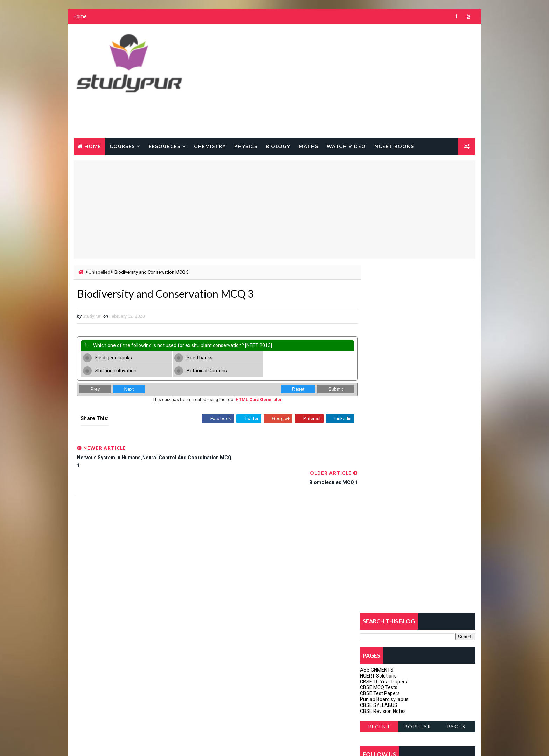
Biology (278, 146)
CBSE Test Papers (380, 346)
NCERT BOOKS (394, 146)
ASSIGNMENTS (377, 322)
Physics (245, 146)
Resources (164, 146)
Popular (418, 379)
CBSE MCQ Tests (379, 340)
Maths (308, 146)
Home (80, 18)
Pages (457, 379)
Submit (321, 377)
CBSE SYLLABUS (379, 357)
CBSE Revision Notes (383, 363)
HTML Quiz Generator (252, 387)
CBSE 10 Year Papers (384, 334)
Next (128, 377)
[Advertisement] (348, 82)
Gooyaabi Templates (208, 744)
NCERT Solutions (379, 328)
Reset (284, 377)
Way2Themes (134, 744)
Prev (95, 377)
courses (122, 146)
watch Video (346, 146)
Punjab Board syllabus (385, 352)
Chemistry (210, 146)
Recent (380, 379)
